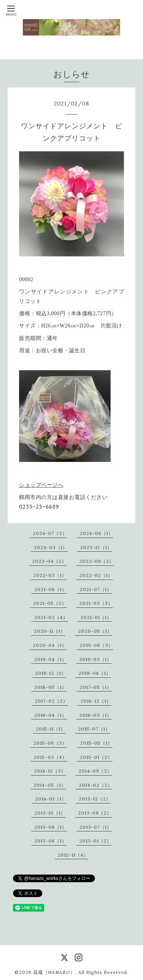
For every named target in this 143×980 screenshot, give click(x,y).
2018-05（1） (51, 687)
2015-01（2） (96, 757)
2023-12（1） (96, 547)
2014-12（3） (50, 771)
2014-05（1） (50, 785)
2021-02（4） (51, 617)
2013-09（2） (95, 813)
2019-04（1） (51, 659)
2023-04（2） (49, 561)
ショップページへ (41, 485)
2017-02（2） (51, 701)
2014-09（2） (95, 771)
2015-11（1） (51, 729)
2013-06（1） (51, 841)
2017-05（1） (96, 687)
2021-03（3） (96, 603)
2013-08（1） (51, 827)
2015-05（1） (96, 743)
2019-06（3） (96, 645)
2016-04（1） (51, 715)
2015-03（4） (50, 757)
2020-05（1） (95, 631)
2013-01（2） (96, 841)
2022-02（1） (96, 575)
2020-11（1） (50, 631)
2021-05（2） (50, 603)
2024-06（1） (96, 533)
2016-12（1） (96, 701)
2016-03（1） (96, 715)
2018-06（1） (95, 673)
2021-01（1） (96, 617)
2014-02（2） (96, 785)
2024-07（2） (50, 533)
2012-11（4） (73, 855)
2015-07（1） (94, 729)
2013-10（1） (50, 813)
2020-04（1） (50, 645)
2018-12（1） (51, 673)
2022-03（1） (50, 575)
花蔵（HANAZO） (54, 972)
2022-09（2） (97, 561)
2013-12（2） (95, 799)
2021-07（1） (96, 589)
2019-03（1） (96, 659)
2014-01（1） (51, 799)
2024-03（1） (51, 547)
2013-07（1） (96, 827)
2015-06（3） (50, 743)
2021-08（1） (51, 589)
